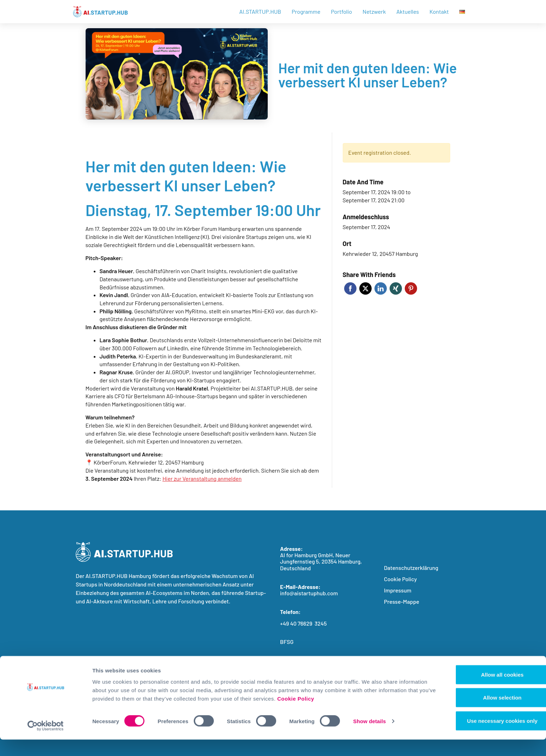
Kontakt (439, 11)
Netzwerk (374, 11)
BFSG (287, 642)
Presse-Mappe (402, 601)
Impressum (398, 590)
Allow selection (487, 714)
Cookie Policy (355, 715)
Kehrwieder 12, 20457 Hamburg (380, 254)
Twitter (365, 288)
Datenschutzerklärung (411, 568)
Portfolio (341, 11)
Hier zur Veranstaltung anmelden (202, 478)
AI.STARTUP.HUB (260, 11)
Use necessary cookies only (487, 737)
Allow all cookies (487, 691)
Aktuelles (408, 11)
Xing (396, 288)
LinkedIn (381, 288)
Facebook (350, 288)
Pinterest (411, 288)
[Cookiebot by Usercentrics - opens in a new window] (46, 742)
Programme (306, 11)
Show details (370, 738)
